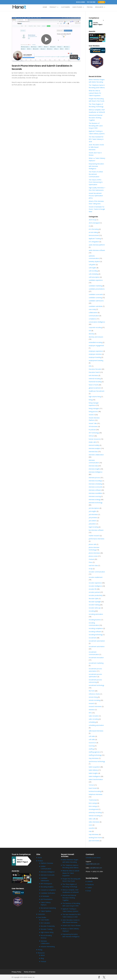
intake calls (92, 442)
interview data (72, 73)
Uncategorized (94, 809)
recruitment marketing (96, 663)
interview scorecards (96, 487)
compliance (93, 319)
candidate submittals (96, 306)
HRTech (91, 436)
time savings (93, 803)
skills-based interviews (96, 731)
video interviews (94, 822)
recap (91, 569)
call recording (93, 271)
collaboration (93, 312)
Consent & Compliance (48, 890)
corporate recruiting (95, 327)
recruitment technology (96, 685)
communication (94, 316)
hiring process (93, 411)
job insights (93, 511)
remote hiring (93, 697)
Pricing (90, 7)
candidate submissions (96, 301)
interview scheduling (95, 484)
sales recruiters (94, 716)
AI (89, 226)
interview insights (17, 75)
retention (92, 710)
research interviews (95, 706)
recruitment (93, 638)
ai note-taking (93, 232)
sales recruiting (94, 719)
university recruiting (95, 812)
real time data (93, 565)
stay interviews (94, 758)
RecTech (92, 691)
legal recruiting (94, 527)
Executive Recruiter (95, 369)
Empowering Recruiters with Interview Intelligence (96, 166)
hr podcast (92, 430)
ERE (90, 366)
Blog (42, 958)
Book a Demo (81, 2)
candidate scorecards (96, 294)
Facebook (90, 885)
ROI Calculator (45, 923)
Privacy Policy (16, 972)
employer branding (95, 357)
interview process (95, 478)
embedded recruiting (96, 342)
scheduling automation (96, 725)
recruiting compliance (96, 628)
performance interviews (97, 539)
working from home (95, 838)
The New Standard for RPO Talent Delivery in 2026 (96, 139)
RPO (90, 713)
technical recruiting (95, 791)
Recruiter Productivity (48, 926)
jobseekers (92, 524)
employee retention (95, 354)
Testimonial (93, 800)
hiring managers (94, 408)
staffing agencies (94, 752)
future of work (93, 385)
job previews (93, 517)
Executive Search (94, 372)
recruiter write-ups (32, 78)
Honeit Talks (93, 423)
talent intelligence (95, 776)
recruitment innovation (96, 658)
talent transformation (96, 779)
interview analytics (95, 448)
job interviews (93, 514)
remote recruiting (94, 700)
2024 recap (92, 220)
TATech (91, 785)
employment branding (96, 360)
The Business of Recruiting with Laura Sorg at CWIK (96, 126)
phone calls (92, 544)
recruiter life (93, 589)
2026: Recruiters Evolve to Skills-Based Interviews (96, 147)
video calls (92, 819)
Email (89, 891)
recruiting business (95, 620)
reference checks (94, 694)
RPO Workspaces (46, 884)
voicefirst (92, 828)
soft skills (92, 736)
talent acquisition (94, 767)
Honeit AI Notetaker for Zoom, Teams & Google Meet (97, 209)
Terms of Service (30, 972)
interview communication (59, 73)
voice (90, 825)
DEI (90, 331)
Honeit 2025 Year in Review (71, 925)
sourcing (92, 746)
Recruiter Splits (94, 598)
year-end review (94, 841)
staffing (91, 749)
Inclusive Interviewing (48, 947)
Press (91, 562)
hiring (91, 400)
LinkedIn (90, 881)
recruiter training (94, 605)
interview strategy (56, 75)
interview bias (93, 452)
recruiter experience (95, 583)
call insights (93, 268)
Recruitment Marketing (48, 908)
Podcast (91, 559)
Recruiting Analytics (47, 887)
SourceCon (92, 743)
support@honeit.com (93, 864)
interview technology (68, 75)
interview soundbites (96, 493)
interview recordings (95, 481)
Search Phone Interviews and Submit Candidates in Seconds (42, 67)
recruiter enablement (96, 577)
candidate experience (96, 280)
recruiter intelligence (95, 586)
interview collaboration (43, 73)
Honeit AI (92, 415)
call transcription (94, 277)
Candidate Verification (48, 893)
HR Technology (94, 433)
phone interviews (94, 553)
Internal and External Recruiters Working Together (96, 118)
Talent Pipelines (46, 911)
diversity (91, 334)
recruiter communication (97, 572)
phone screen (93, 556)
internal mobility (94, 445)
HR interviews (93, 426)
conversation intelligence (97, 322)
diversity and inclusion (96, 337)
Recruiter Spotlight (95, 602)
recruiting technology (96, 635)
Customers (65, 7)
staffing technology (95, 755)
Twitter (89, 888)
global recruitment (95, 388)
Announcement (94, 235)
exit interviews (93, 375)
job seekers (93, 521)
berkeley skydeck (94, 261)
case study (92, 309)
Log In (102, 2)
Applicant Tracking (95, 238)
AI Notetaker (45, 896)
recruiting (92, 611)
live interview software (96, 530)
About (43, 955)
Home (45, 7)
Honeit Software (19, 73)
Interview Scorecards (48, 875)
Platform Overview (47, 863)
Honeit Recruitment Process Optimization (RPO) (96, 196)
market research (94, 536)
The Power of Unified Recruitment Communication (96, 174)
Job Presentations (47, 899)
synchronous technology (97, 761)
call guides (92, 265)
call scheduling (93, 274)
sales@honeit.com (96, 868)
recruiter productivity (18, 78)
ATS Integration (94, 242)
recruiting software (95, 632)
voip (90, 831)
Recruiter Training (47, 929)
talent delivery (93, 770)
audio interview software (97, 250)
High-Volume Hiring (47, 932)
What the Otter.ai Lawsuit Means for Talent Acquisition (95, 93)
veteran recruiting (95, 816)
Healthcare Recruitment (97, 391)
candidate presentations (97, 289)
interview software (95, 490)
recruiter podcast (94, 592)
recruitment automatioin (97, 641)
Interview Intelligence (48, 872)
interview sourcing (43, 75)
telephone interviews (96, 794)
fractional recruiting (95, 382)
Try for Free (91, 2)
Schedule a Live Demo (93, 858)
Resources (99, 7)
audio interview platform (97, 245)
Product (53, 7)
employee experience (96, 351)
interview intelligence (30, 75)
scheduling (92, 722)
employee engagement (96, 346)
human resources (95, 439)
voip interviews (94, 834)
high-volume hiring (95, 397)
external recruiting (95, 379)
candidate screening (95, 298)
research (92, 703)
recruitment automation (97, 646)
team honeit (93, 788)
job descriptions (94, 508)
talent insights (93, 773)
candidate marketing (95, 286)
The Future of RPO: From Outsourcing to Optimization (96, 182)
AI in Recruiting (94, 229)
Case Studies (77, 7)
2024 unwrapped (94, 223)
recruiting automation (96, 614)
